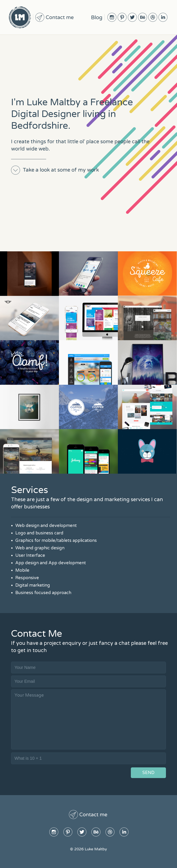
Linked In (163, 17)
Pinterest (122, 17)
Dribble (153, 17)
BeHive (143, 17)
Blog (97, 18)
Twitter (132, 17)
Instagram (112, 17)
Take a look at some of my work (61, 170)
